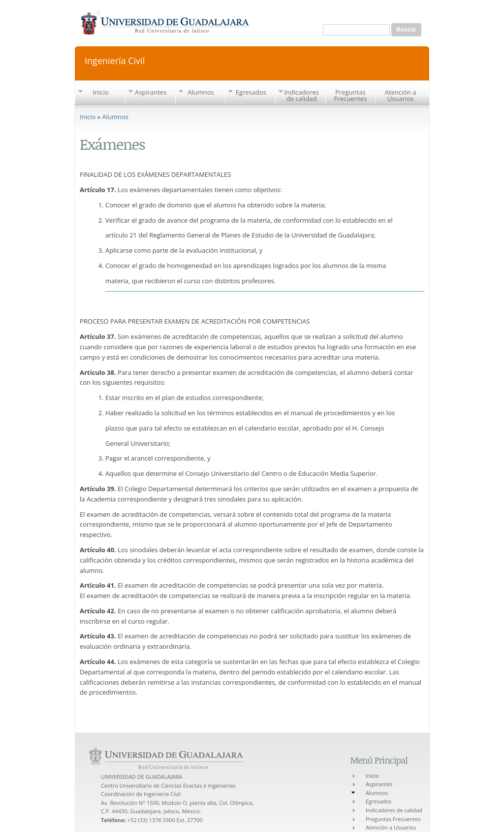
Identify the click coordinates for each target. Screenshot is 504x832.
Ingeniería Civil (115, 60)
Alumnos (201, 92)
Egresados (251, 92)
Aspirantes (151, 92)
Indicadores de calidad (301, 95)
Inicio (100, 92)
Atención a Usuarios (401, 95)
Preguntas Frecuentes (350, 95)
